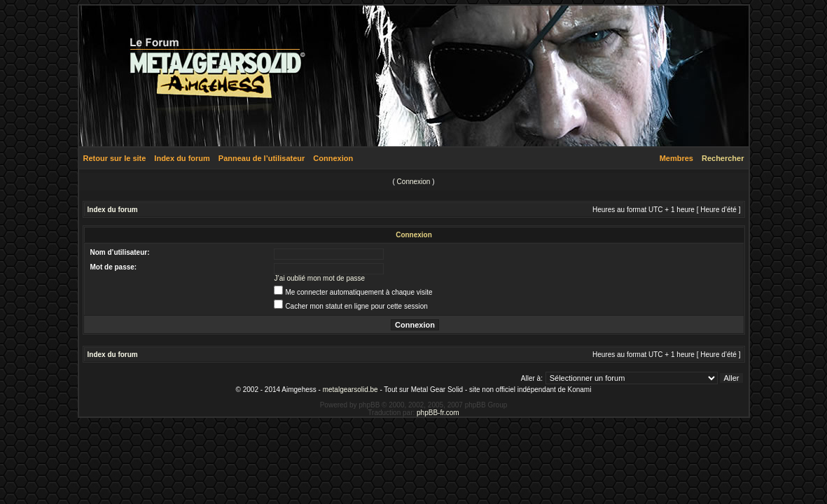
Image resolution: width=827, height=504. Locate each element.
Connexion (333, 158)
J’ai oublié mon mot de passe (320, 278)
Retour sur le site (115, 158)
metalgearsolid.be (350, 390)
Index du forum (182, 158)
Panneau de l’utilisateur (262, 158)
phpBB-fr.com (438, 413)
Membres (676, 158)
